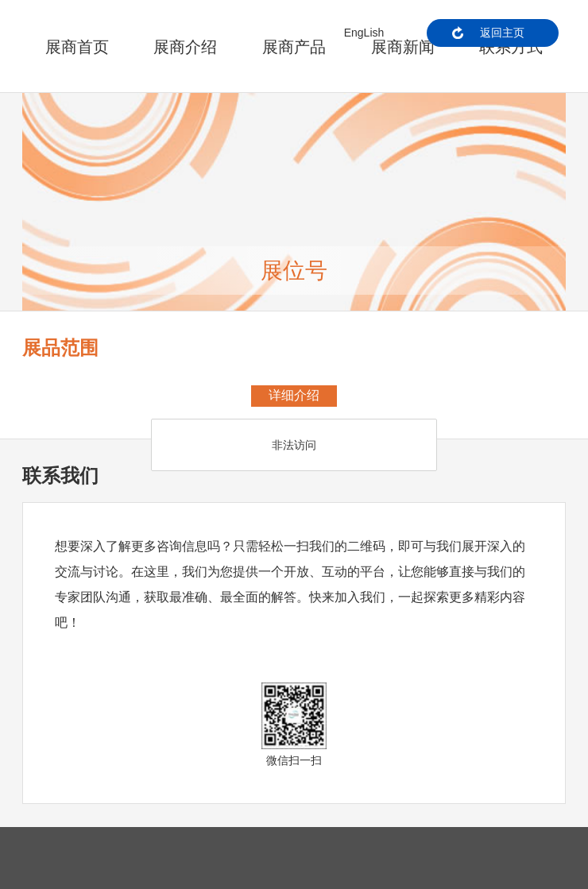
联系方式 (511, 47)
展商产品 (294, 47)
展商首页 (77, 47)
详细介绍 (294, 395)
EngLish (364, 33)
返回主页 (502, 33)
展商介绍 (185, 47)
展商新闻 (403, 47)
